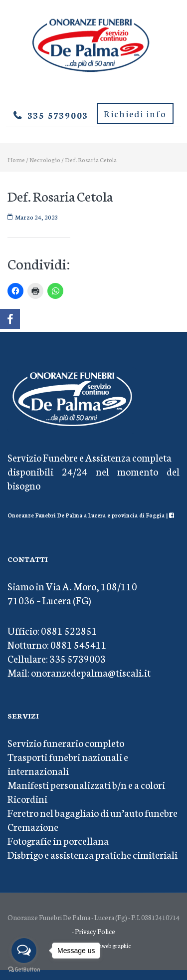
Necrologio (45, 159)
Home (16, 159)
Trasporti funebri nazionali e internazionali (68, 763)
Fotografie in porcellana (58, 840)
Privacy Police (95, 931)
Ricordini (27, 798)
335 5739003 (58, 115)
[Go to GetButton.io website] (24, 970)
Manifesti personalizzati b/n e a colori (86, 784)
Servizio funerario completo (66, 742)
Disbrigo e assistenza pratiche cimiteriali (93, 854)
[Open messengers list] (24, 951)
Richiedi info (135, 113)
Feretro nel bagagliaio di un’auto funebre (93, 812)
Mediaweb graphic (108, 946)
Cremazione (33, 826)
